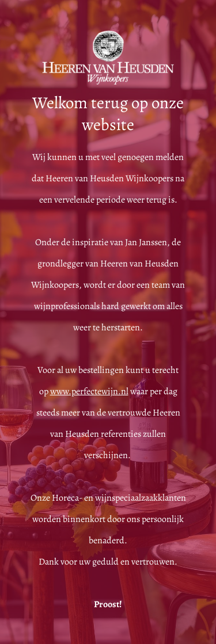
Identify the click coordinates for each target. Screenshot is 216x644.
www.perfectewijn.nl (89, 391)
